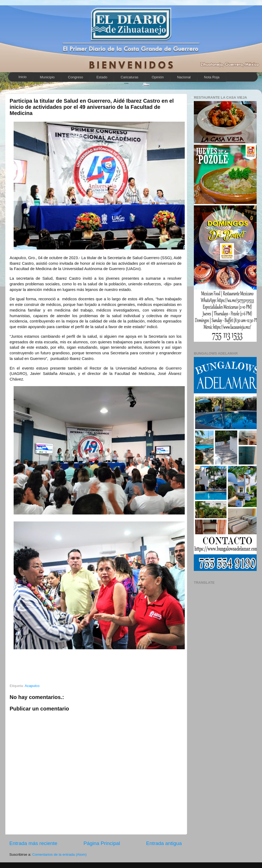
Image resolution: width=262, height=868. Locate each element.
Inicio (22, 77)
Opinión (158, 77)
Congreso (75, 77)
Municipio (47, 77)
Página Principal (102, 843)
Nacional (184, 77)
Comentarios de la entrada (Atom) (59, 854)
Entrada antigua (164, 843)
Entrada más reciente (33, 843)
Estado (102, 77)
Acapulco (32, 686)
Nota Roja (212, 77)
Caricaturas (129, 77)
